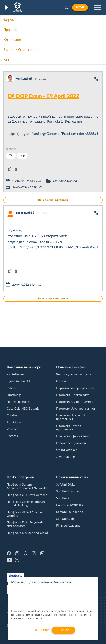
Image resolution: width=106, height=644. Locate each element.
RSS (6, 60)
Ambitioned (15, 422)
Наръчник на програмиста (75, 388)
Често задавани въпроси (74, 375)
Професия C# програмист (75, 402)
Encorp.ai (13, 436)
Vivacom (13, 429)
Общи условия (67, 450)
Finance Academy (68, 526)
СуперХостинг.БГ (19, 381)
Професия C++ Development (27, 495)
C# (11, 156)
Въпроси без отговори (21, 50)
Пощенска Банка (19, 402)
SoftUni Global (66, 519)
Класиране (12, 40)
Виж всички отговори (53, 200)
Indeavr (12, 388)
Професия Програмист (73, 395)
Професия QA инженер (73, 436)
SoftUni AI (63, 498)
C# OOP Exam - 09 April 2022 (43, 96)
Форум (9, 20)
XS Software (15, 375)
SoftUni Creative (67, 491)
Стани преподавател (71, 443)
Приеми (63, 633)
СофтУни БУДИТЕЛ (70, 505)
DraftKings (14, 395)
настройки (41, 633)
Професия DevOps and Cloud (27, 533)
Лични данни (66, 457)
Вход (80, 8)
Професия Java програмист (76, 409)
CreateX (12, 416)
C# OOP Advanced (65, 181)
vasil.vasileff (24, 79)
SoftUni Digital (66, 485)
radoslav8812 (25, 213)
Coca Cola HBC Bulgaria (23, 409)
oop (22, 156)
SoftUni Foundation (70, 512)
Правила (10, 30)
